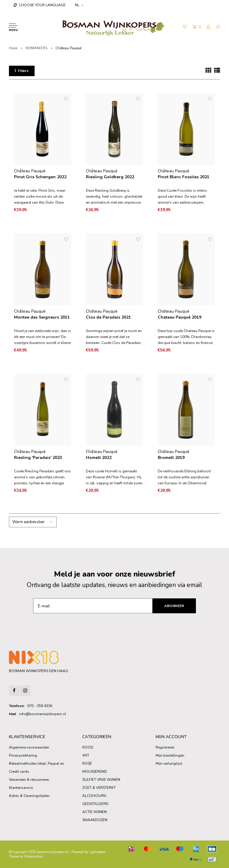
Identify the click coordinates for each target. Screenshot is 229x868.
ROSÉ (87, 763)
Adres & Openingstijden (29, 796)
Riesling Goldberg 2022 (110, 177)
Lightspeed (97, 852)
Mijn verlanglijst (169, 763)
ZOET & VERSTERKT (99, 788)
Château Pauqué (68, 48)
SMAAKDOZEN (95, 820)
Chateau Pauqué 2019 (180, 317)
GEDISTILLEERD (95, 804)
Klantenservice (21, 788)
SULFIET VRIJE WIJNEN (101, 780)
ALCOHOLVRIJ (94, 796)
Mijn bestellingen (170, 755)
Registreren (165, 747)
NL (79, 5)
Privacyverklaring (23, 755)
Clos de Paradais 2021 (108, 317)
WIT (86, 755)
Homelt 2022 (99, 458)
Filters (22, 71)
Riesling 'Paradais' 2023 (38, 458)
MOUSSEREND (95, 772)
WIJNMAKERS (36, 48)
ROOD (88, 747)
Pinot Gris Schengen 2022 (40, 177)
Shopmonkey (34, 857)
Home (13, 48)
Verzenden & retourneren (29, 780)
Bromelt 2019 (171, 458)
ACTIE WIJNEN (95, 812)
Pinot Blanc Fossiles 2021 (184, 177)
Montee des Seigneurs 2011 (42, 317)
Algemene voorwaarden (29, 747)
